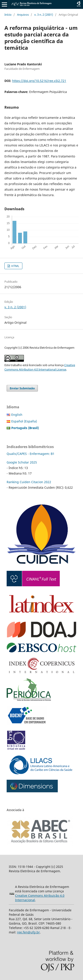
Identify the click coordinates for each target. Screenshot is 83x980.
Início (8, 15)
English (17, 415)
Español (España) (24, 421)
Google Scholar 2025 (22, 462)
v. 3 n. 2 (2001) (44, 15)
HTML (15, 266)
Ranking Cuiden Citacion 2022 (29, 482)
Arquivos (23, 15)
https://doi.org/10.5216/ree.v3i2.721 (39, 81)
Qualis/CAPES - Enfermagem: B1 (31, 454)
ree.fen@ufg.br (28, 932)
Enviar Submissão (22, 388)
